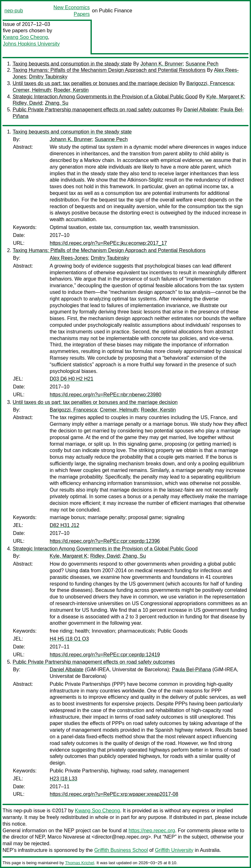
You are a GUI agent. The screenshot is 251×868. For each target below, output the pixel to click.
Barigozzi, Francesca (210, 83)
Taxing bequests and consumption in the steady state (72, 64)
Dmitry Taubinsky (48, 77)
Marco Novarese (66, 837)
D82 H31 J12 (64, 525)
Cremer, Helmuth (32, 90)
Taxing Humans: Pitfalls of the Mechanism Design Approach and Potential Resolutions (109, 70)
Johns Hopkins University (31, 44)
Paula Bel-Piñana (191, 670)
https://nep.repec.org (152, 831)
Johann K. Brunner (162, 64)
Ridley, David (27, 103)
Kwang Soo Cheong (25, 37)
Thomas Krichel (79, 863)
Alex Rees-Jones (69, 258)
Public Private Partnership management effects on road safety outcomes (94, 110)
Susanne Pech (202, 64)
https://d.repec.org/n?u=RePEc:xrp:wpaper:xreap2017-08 (114, 794)
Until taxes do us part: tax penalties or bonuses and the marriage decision (95, 83)
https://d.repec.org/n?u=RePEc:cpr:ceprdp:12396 (105, 541)
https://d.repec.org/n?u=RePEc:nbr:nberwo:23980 (106, 395)
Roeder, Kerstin (71, 90)
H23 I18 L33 (63, 779)
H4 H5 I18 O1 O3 (69, 639)
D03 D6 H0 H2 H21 (72, 379)
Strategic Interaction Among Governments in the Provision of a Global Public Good (105, 97)
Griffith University (174, 850)
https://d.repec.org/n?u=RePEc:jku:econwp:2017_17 (108, 243)
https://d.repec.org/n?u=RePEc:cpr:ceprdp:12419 (105, 655)
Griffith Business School (121, 850)
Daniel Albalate (201, 110)
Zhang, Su (57, 103)
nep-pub (14, 11)
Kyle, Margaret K (225, 97)
